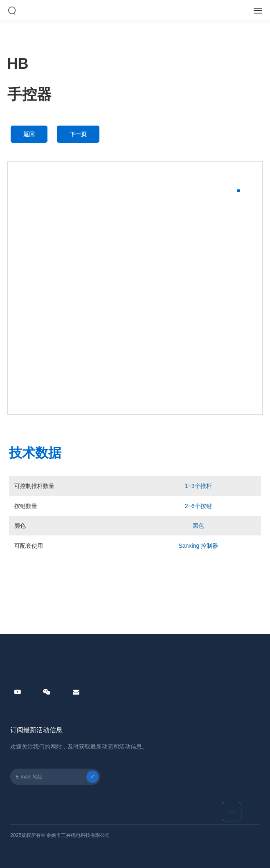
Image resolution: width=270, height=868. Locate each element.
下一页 (78, 134)
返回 (29, 134)
